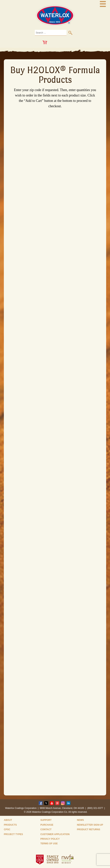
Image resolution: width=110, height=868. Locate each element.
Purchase (47, 825)
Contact (46, 829)
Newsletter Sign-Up (90, 825)
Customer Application (55, 834)
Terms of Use (49, 844)
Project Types (13, 834)
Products (10, 825)
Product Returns (89, 829)
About (8, 820)
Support (46, 820)
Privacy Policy (50, 839)
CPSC (7, 829)
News (80, 820)
